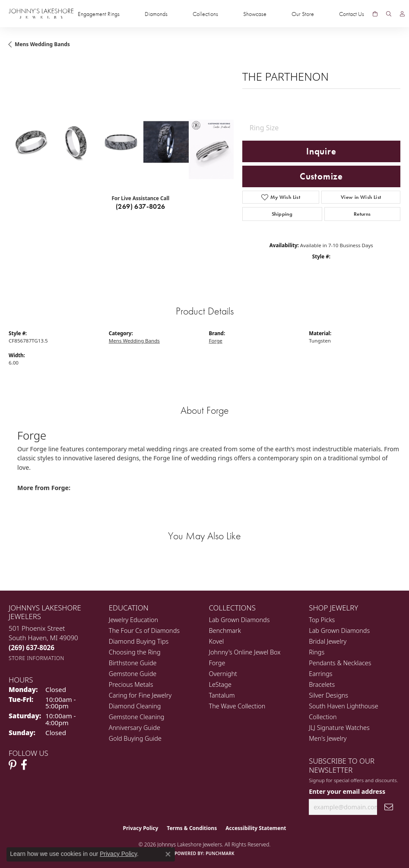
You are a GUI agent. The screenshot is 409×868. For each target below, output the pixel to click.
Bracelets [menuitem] (322, 684)
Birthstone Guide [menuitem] (133, 663)
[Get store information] (36, 658)
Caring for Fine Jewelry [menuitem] (140, 695)
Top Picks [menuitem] (322, 620)
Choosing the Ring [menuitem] (135, 652)
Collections (205, 14)
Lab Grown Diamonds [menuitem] (239, 620)
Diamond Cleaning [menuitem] (135, 706)
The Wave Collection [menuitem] (237, 706)
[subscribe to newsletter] (389, 807)
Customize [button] (321, 176)
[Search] (389, 14)
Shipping (282, 214)
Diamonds (156, 14)
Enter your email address (347, 791)
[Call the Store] (32, 648)
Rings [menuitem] (317, 652)
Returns (362, 214)
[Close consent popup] (168, 854)
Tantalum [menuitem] (222, 695)
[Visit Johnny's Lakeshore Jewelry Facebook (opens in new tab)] (24, 765)
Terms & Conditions (192, 828)
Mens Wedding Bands (42, 44)
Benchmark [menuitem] (225, 631)
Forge (216, 341)
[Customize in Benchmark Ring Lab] (211, 149)
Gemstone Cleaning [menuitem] (137, 717)
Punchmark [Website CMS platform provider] (220, 853)
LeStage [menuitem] (220, 684)
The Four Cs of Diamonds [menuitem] (144, 631)
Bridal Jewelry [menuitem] (328, 641)
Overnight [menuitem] (223, 674)
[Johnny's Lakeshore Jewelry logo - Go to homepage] (41, 14)
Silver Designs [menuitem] (328, 695)
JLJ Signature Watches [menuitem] (339, 728)
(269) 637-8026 (141, 206)
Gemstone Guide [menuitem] (133, 674)
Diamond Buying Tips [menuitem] (139, 641)
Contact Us (352, 14)
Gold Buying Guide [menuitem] (135, 738)
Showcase (255, 14)
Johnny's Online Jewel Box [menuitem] (245, 652)
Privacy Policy (141, 828)
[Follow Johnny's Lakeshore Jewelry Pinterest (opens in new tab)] (13, 765)
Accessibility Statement (256, 828)
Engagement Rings (99, 14)
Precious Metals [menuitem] (131, 684)
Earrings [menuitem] (320, 674)
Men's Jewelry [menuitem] (328, 738)
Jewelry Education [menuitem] (133, 620)
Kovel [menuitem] (217, 641)
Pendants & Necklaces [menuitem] (340, 663)
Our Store (303, 14)
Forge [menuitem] (217, 663)
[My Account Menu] (402, 14)
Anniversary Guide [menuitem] (135, 728)
